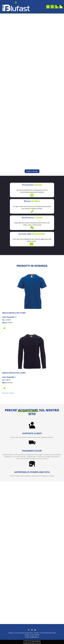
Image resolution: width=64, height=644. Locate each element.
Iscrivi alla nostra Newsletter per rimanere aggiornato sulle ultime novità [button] (32, 239)
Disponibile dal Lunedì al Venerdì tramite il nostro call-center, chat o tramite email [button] (32, 223)
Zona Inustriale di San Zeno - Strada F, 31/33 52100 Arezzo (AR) (35, 633)
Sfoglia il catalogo (32, 171)
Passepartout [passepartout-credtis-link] (36, 641)
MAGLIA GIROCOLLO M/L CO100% (14, 373)
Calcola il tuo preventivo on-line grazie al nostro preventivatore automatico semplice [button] (32, 190)
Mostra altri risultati (8, 393)
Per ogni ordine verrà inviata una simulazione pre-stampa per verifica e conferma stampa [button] (32, 206)
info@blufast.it (34, 637)
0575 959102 (35, 635)
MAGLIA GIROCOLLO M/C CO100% (14, 313)
